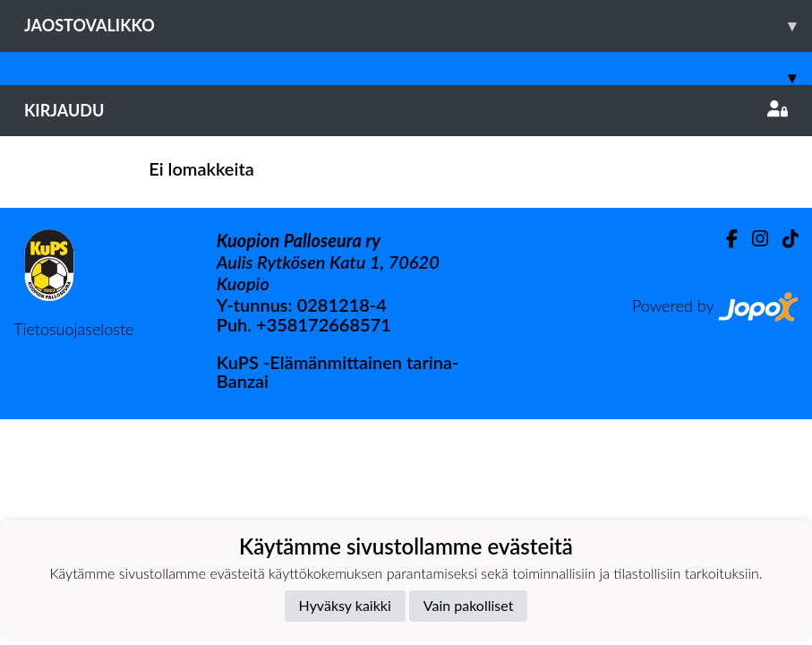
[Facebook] (725, 239)
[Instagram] (753, 239)
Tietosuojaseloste (73, 329)
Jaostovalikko (418, 26)
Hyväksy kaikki (345, 605)
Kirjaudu (406, 110)
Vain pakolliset (469, 605)
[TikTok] (783, 239)
